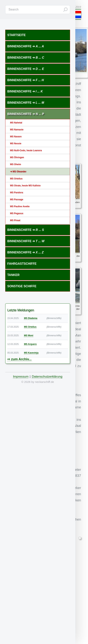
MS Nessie (16, 144)
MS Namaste (17, 130)
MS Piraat (15, 220)
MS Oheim (16, 164)
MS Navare (16, 137)
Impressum (21, 377)
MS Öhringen (17, 157)
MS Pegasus (17, 213)
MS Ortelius (16, 179)
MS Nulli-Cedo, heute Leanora (26, 150)
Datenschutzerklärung (47, 377)
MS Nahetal (16, 123)
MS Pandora (17, 193)
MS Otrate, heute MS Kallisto (25, 186)
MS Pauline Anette (20, 206)
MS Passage (17, 200)
